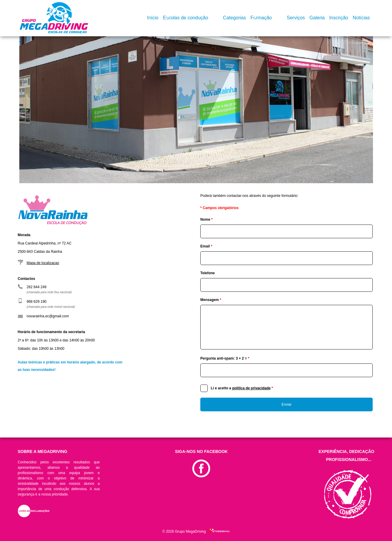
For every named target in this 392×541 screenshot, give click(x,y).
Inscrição (339, 18)
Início (153, 18)
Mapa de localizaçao (43, 263)
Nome (206, 219)
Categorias (234, 18)
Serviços (296, 18)
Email (206, 246)
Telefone (207, 273)
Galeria (317, 18)
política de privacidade (251, 388)
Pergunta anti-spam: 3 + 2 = (225, 358)
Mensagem (211, 300)
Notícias (361, 18)
